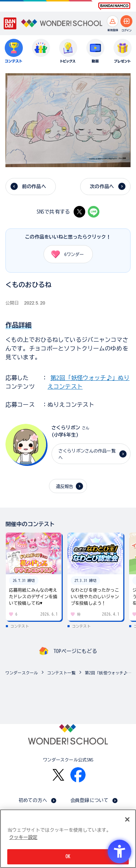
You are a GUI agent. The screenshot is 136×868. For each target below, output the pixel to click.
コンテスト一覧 (61, 673)
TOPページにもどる (75, 651)
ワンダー (65, 254)
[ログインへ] (126, 21)
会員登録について (89, 800)
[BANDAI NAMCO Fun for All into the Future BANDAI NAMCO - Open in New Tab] (114, 6)
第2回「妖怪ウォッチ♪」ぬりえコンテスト (109, 673)
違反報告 (65, 486)
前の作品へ (34, 187)
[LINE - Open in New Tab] (94, 212)
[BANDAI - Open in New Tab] (10, 24)
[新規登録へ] (113, 21)
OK (68, 857)
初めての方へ (33, 800)
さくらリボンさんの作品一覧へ (87, 454)
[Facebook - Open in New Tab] (78, 775)
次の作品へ (102, 187)
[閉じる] (127, 819)
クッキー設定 (23, 837)
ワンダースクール (22, 673)
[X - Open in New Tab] (79, 212)
